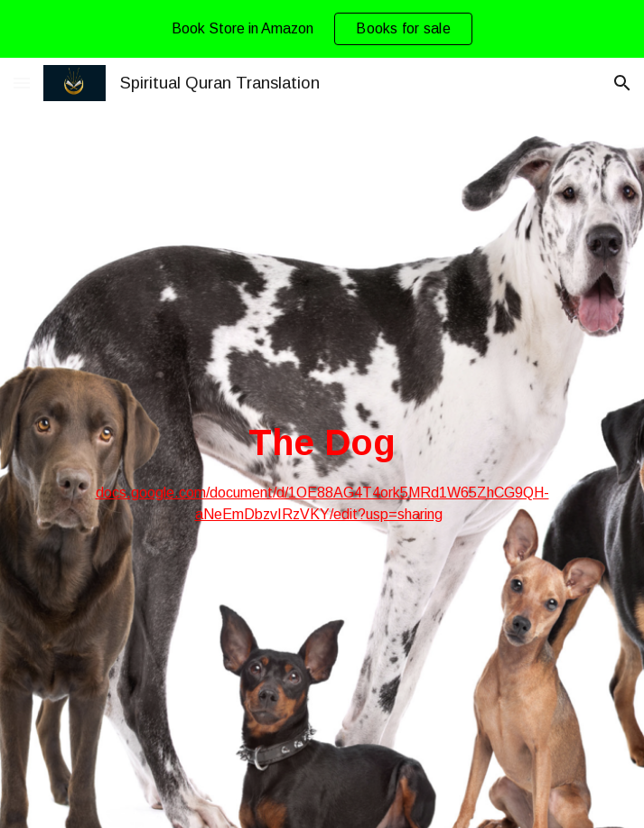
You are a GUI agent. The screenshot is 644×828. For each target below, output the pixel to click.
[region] (322, 29)
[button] (22, 83)
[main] (322, 472)
